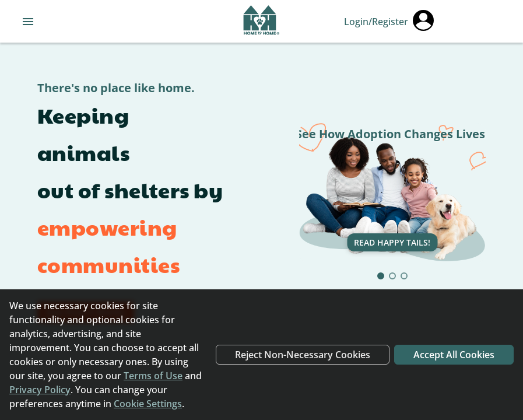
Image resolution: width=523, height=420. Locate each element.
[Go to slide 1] (381, 276)
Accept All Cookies (454, 355)
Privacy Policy (40, 390)
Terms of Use (153, 376)
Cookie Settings (148, 404)
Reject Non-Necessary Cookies (303, 355)
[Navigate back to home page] (261, 22)
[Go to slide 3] (404, 276)
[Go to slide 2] (392, 276)
